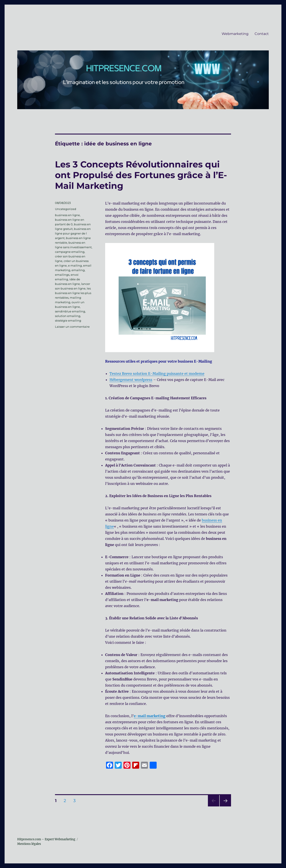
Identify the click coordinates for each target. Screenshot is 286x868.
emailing (78, 270)
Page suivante (225, 806)
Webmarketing (235, 34)
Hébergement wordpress (131, 380)
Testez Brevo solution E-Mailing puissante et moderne (157, 374)
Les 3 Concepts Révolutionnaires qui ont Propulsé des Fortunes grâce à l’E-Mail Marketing (141, 175)
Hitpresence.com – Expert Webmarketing (46, 839)
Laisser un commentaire (72, 327)
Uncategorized (66, 209)
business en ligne (67, 215)
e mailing (75, 265)
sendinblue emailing (70, 311)
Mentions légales (29, 844)
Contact (262, 34)
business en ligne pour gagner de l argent (73, 233)
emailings (62, 275)
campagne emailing (70, 252)
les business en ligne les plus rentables (73, 293)
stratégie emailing (68, 320)
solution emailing (68, 316)
